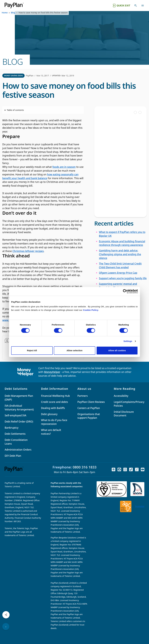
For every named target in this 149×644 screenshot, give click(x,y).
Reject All (32, 350)
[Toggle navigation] (143, 6)
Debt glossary (49, 414)
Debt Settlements (15, 434)
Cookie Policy (91, 310)
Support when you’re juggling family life (123, 278)
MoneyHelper (52, 372)
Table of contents (15, 110)
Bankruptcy (12, 428)
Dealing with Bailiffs (53, 408)
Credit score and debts (54, 402)
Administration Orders (18, 450)
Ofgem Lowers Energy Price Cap (118, 273)
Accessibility (121, 396)
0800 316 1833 (85, 467)
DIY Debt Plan (13, 456)
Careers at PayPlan (89, 408)
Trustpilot (140, 506)
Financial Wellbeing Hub (55, 396)
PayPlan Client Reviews (91, 402)
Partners (83, 396)
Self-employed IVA (15, 415)
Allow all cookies (117, 350)
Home (5, 13)
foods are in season (64, 167)
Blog (13, 13)
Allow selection (74, 350)
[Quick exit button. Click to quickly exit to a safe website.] (121, 6)
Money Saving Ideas (13, 76)
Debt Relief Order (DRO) (19, 422)
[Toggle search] (136, 6)
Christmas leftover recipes (28, 251)
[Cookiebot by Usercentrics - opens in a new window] (125, 291)
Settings (128, 341)
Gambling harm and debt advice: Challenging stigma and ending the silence (120, 254)
